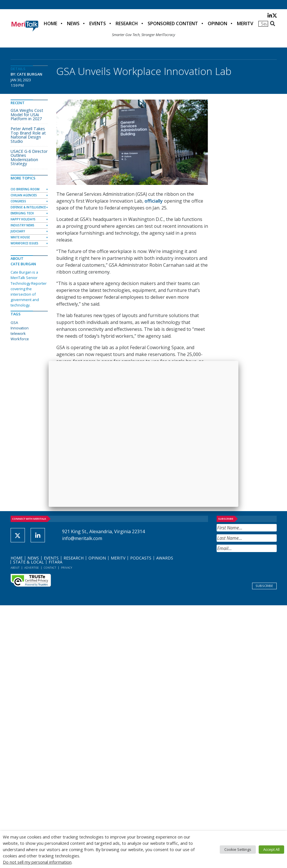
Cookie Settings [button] (238, 849)
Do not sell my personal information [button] (37, 862)
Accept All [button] (271, 849)
